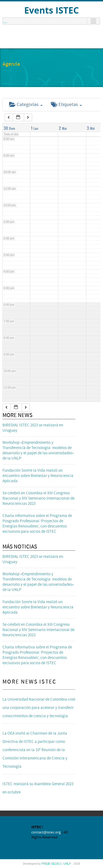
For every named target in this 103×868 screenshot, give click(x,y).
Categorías (26, 105)
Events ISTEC (51, 10)
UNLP (67, 864)
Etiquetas (66, 105)
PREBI (46, 864)
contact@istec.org (46, 832)
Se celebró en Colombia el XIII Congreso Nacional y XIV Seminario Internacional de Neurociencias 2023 (38, 498)
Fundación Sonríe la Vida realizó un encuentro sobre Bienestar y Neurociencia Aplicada (38, 476)
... (5, 21)
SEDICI (56, 864)
